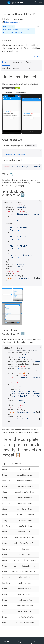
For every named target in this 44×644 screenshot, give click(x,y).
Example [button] (29, 62)
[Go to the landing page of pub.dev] (15, 2)
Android (16, 30)
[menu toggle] (4, 2)
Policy (36, 642)
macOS (6, 33)
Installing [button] (6, 68)
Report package (25, 642)
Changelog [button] (18, 62)
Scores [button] (27, 68)
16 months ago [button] (17, 19)
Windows (18, 33)
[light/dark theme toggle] (40, 2)
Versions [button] (17, 68)
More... (37, 56)
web (12, 33)
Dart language (10, 642)
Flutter (11, 26)
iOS (22, 30)
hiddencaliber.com (11, 22)
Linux (27, 30)
